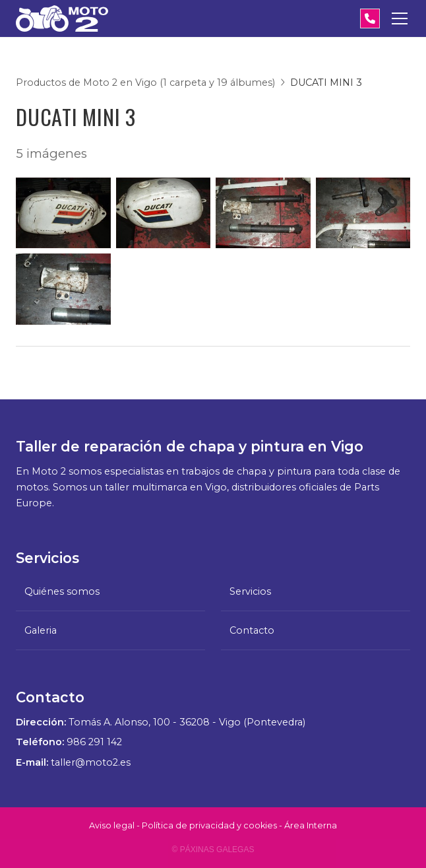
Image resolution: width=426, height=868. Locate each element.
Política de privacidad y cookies (209, 825)
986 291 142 (94, 742)
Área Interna (311, 825)
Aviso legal (112, 825)
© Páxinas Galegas (213, 850)
